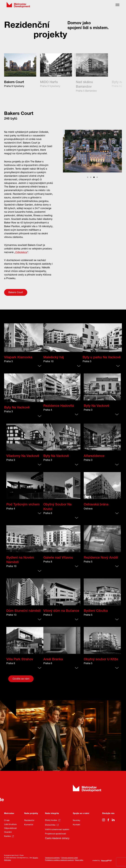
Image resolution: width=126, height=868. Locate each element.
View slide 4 (97, 177)
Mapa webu (79, 860)
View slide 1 (88, 177)
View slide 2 (91, 177)
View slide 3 (94, 177)
